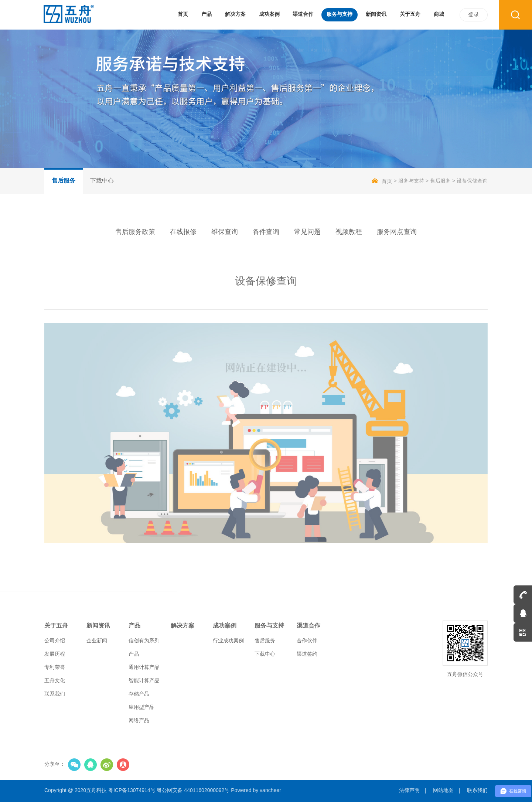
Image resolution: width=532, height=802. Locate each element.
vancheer (270, 791)
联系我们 (55, 694)
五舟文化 (55, 681)
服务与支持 (411, 181)
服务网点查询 (397, 232)
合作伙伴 (307, 641)
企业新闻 (97, 641)
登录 (474, 15)
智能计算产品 (144, 681)
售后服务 (64, 181)
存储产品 (139, 694)
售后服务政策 (135, 232)
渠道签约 (307, 654)
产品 (134, 626)
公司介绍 (55, 641)
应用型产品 (141, 708)
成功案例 (225, 626)
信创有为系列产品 (144, 648)
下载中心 (102, 181)
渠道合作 (308, 626)
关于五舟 (56, 626)
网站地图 (443, 791)
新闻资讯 (98, 626)
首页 (382, 181)
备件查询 (266, 232)
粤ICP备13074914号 (132, 791)
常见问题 (307, 232)
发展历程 (55, 654)
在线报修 (183, 232)
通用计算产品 (144, 668)
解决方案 (183, 626)
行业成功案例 (228, 641)
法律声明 (409, 791)
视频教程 (349, 232)
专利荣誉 (55, 668)
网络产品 (139, 721)
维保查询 (225, 232)
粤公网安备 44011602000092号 (193, 791)
